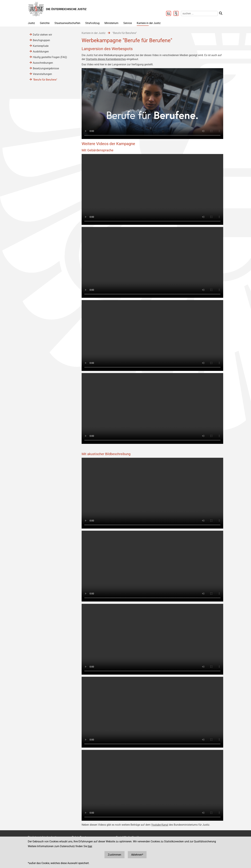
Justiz (31, 23)
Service (128, 23)
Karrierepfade (41, 46)
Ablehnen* (137, 855)
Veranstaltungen (42, 74)
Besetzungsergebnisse (46, 68)
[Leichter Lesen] (170, 14)
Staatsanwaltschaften (67, 23)
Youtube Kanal (160, 825)
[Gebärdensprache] (177, 14)
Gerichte (45, 23)
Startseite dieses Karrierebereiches (106, 59)
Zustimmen (114, 855)
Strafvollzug (92, 23)
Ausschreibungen (43, 63)
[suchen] (199, 13)
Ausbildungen (41, 52)
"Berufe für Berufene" (45, 80)
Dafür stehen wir (42, 35)
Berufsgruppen (41, 40)
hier (90, 846)
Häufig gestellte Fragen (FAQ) (50, 57)
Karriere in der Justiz (149, 23)
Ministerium (111, 23)
